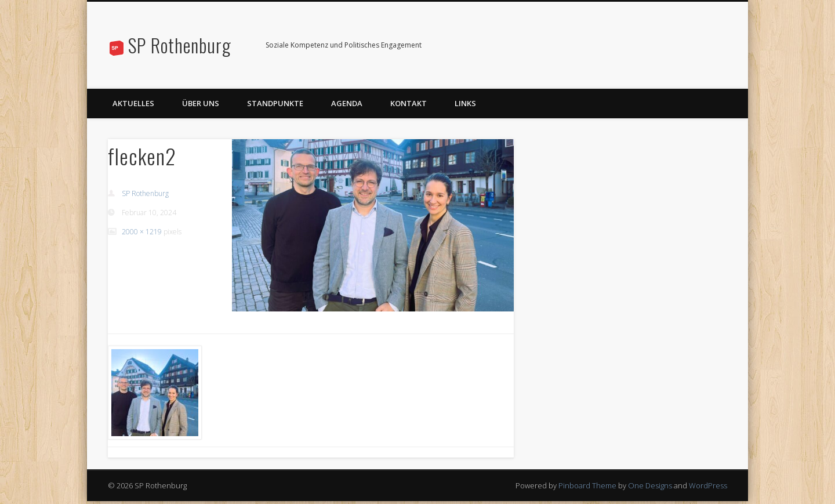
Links (465, 103)
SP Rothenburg (180, 45)
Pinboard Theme (587, 485)
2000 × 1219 (142, 232)
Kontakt (409, 103)
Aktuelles (133, 103)
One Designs (650, 485)
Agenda (347, 103)
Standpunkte (275, 103)
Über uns (201, 103)
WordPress (708, 485)
